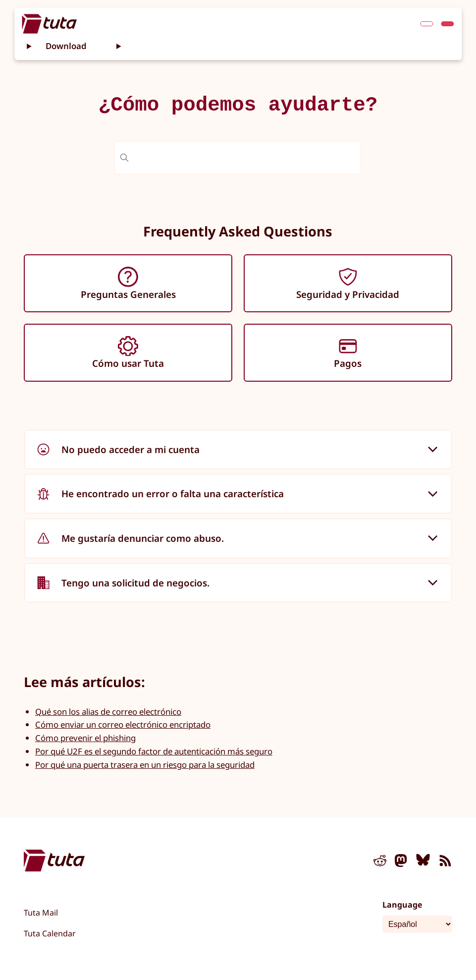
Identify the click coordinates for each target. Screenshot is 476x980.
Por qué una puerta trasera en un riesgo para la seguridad (145, 765)
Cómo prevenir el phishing (85, 738)
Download (66, 46)
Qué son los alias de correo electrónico (108, 712)
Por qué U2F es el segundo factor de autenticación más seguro (154, 751)
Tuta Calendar (50, 933)
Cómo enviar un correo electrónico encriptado (123, 724)
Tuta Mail (41, 913)
